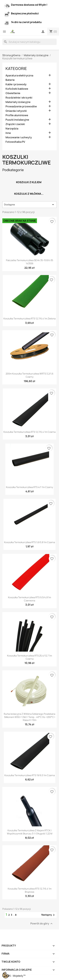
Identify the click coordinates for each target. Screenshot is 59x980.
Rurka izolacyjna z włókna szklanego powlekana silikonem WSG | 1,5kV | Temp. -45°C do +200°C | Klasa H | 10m (29, 717)
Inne (8, 133)
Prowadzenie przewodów (21, 106)
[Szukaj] (29, 42)
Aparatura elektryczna (19, 76)
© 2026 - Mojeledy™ (14, 976)
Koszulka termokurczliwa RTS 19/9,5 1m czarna (30, 775)
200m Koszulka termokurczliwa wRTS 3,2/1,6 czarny (29, 375)
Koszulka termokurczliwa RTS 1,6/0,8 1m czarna (29, 542)
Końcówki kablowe (17, 89)
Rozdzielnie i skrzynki (19, 98)
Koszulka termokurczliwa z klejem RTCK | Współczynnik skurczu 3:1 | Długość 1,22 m (30, 832)
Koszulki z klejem (29, 182)
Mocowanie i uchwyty (19, 137)
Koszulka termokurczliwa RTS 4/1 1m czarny (29, 487)
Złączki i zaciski (15, 124)
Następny (49, 915)
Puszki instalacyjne (17, 120)
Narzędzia (12, 129)
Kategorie (16, 69)
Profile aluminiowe (17, 115)
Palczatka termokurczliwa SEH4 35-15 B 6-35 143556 (29, 262)
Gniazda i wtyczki (16, 111)
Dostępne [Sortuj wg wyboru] (29, 205)
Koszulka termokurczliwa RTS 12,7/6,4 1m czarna (29, 432)
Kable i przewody (16, 84)
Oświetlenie (13, 93)
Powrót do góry (42, 924)
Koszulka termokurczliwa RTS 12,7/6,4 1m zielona (29, 319)
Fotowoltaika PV (15, 142)
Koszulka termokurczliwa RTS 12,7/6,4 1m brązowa (30, 890)
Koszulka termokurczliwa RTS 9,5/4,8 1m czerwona (29, 599)
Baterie (10, 80)
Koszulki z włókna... (29, 194)
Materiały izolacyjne (18, 102)
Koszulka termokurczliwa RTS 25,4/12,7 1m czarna (29, 657)
